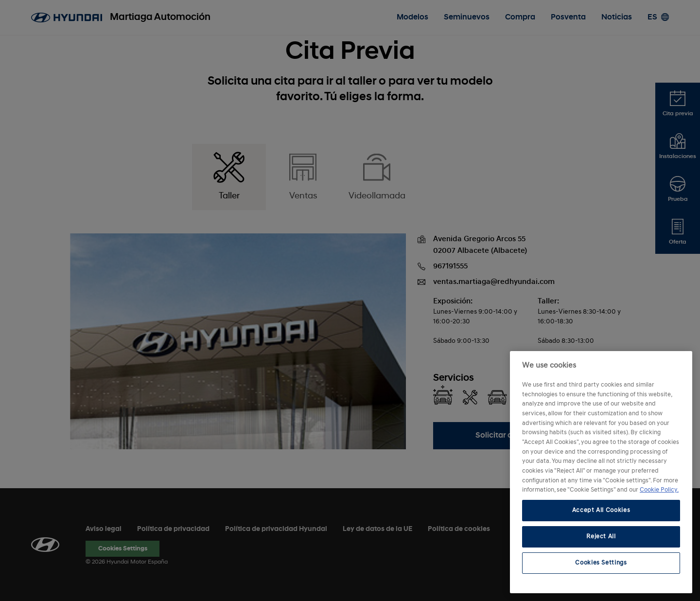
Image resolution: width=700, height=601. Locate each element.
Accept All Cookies (601, 510)
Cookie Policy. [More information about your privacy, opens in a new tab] (659, 490)
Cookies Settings (601, 563)
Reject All (601, 537)
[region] (601, 472)
